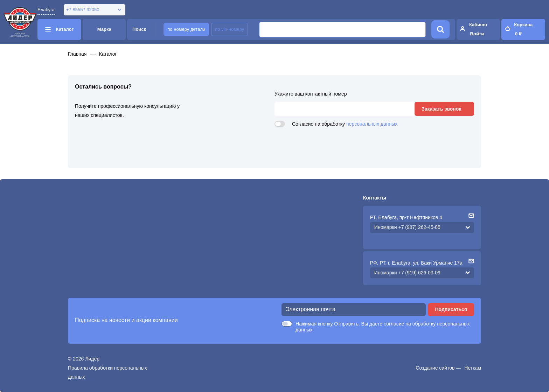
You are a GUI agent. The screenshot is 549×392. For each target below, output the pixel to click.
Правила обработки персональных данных (107, 372)
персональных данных (372, 124)
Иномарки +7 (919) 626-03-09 (407, 273)
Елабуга (46, 10)
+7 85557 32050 (83, 10)
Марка (104, 29)
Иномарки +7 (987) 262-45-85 (407, 227)
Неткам (473, 368)
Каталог (108, 54)
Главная (77, 54)
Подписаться (451, 309)
